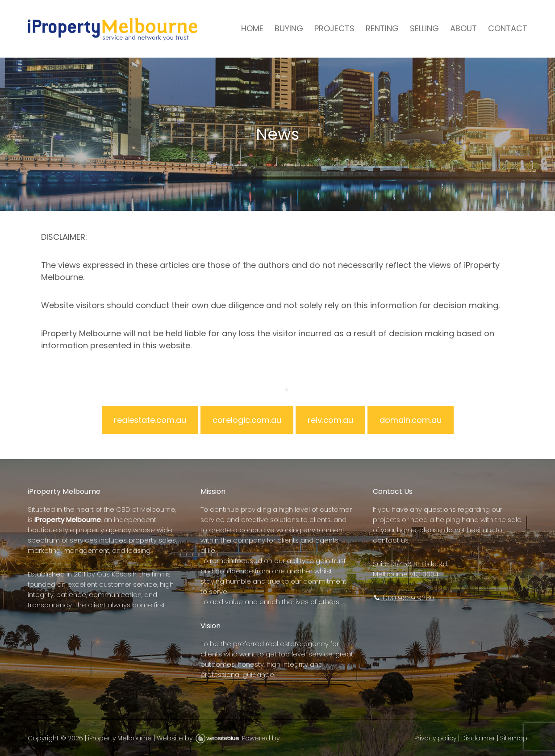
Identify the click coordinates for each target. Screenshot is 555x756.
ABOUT (463, 28)
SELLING (424, 28)
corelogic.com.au (247, 420)
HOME (252, 28)
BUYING (289, 28)
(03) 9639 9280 (403, 598)
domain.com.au (411, 420)
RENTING (382, 28)
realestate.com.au (150, 420)
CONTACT (508, 28)
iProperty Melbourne (120, 738)
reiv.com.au (330, 420)
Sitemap (514, 738)
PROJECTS (334, 28)
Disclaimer (478, 738)
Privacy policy (435, 738)
